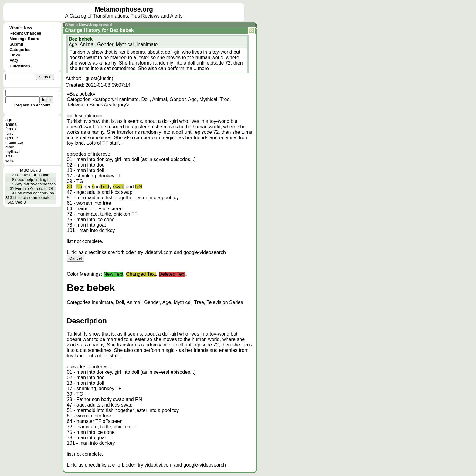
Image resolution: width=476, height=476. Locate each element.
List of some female (33, 198)
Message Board (24, 39)
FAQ (14, 61)
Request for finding (32, 175)
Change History (83, 30)
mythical (13, 152)
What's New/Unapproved (88, 25)
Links (15, 55)
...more (201, 68)
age (9, 120)
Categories (20, 50)
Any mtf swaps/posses (36, 184)
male (10, 147)
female (12, 129)
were (10, 161)
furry (10, 133)
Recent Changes (25, 33)
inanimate (14, 142)
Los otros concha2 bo (35, 193)
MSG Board (31, 170)
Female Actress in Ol (34, 189)
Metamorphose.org (124, 9)
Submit (16, 44)
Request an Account (32, 105)
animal (11, 124)
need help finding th (33, 179)
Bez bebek (122, 30)
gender (12, 138)
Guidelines (20, 66)
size (9, 156)
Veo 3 (21, 202)
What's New (21, 28)
